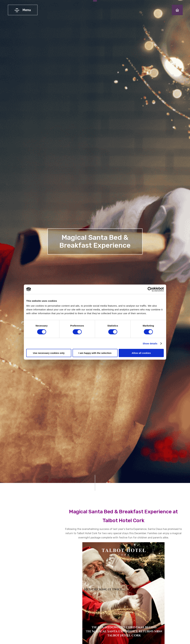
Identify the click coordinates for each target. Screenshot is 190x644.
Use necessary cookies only (49, 353)
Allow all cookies (141, 353)
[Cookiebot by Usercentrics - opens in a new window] (150, 289)
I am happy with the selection (95, 353)
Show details (150, 343)
